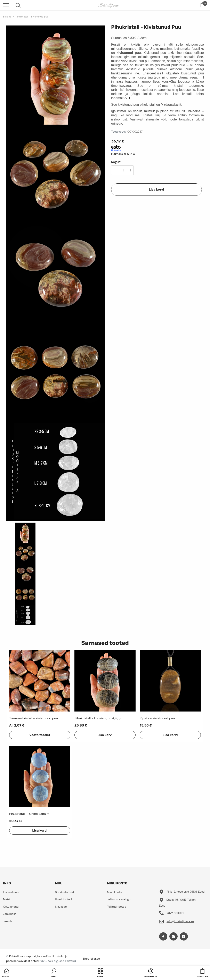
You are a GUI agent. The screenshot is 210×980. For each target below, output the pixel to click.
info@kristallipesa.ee (180, 921)
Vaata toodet (40, 735)
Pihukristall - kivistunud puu (32, 17)
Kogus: (116, 162)
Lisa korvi (156, 189)
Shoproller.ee (91, 959)
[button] (54, 973)
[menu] (6, 5)
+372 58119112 (175, 913)
